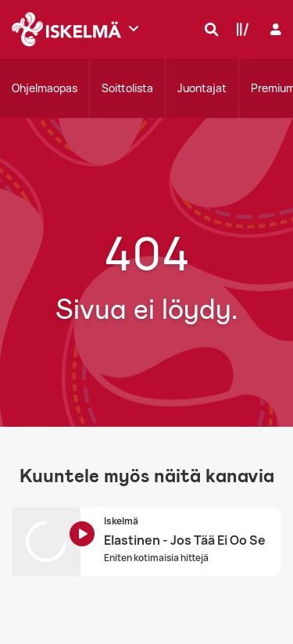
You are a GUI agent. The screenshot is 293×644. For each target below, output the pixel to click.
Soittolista (127, 88)
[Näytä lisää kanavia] (134, 28)
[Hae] (208, 29)
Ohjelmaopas (45, 88)
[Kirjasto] (239, 29)
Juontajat (202, 88)
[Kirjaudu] (274, 29)
